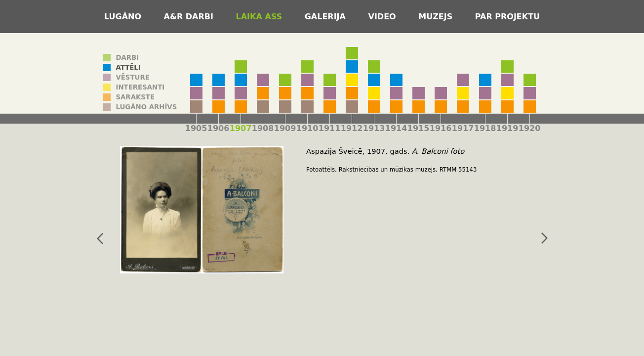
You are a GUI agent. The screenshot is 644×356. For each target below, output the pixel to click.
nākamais (544, 238)
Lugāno (124, 17)
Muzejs (437, 17)
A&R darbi (190, 17)
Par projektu (507, 17)
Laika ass (261, 17)
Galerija (327, 17)
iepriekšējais (100, 238)
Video (384, 17)
